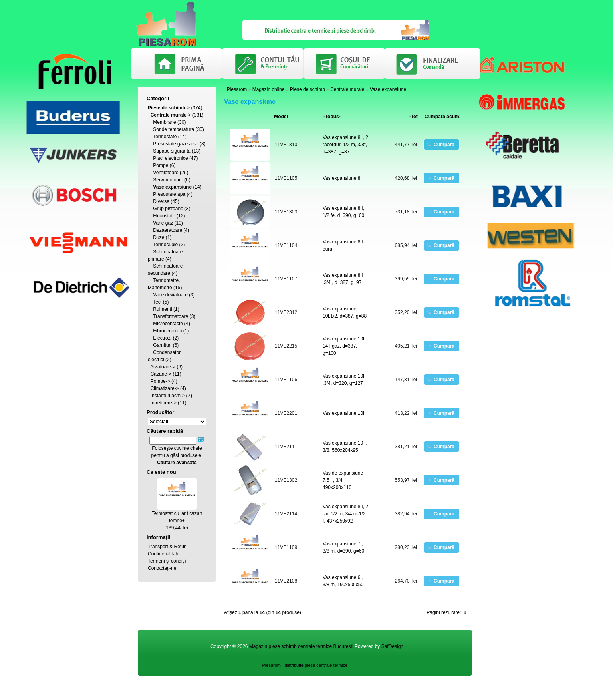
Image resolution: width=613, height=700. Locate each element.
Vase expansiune (388, 89)
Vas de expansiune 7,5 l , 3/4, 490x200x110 (343, 480)
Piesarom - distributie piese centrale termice (305, 665)
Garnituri (162, 345)
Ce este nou (161, 472)
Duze (159, 237)
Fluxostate (164, 216)
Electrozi (162, 338)
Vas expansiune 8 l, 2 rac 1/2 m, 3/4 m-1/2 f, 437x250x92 (345, 514)
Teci (157, 302)
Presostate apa (169, 194)
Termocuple (165, 245)
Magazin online (269, 89)
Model (281, 117)
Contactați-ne (162, 568)
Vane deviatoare (170, 295)
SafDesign (392, 646)
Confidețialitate (164, 554)
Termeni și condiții (167, 561)
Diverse (161, 201)
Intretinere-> (164, 403)
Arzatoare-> (163, 367)
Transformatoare (171, 316)
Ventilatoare (166, 173)
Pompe (161, 165)
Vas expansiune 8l (342, 178)
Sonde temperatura (174, 129)
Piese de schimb (307, 89)
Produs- (331, 117)
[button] (441, 145)
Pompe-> (160, 381)
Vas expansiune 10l (343, 413)
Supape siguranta (172, 151)
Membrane (164, 122)
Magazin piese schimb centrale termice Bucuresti (301, 646)
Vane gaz (163, 223)
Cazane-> (161, 374)
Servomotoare (168, 180)
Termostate (165, 137)
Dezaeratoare (168, 230)
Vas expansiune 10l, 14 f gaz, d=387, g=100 (344, 346)
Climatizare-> (165, 388)
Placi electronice (170, 158)
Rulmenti (162, 309)
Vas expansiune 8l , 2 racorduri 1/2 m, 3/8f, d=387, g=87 (345, 145)
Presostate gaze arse (176, 144)
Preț (413, 117)
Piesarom (237, 89)
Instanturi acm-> (168, 396)
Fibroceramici (167, 331)
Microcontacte (168, 324)
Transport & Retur (167, 547)
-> (169, 108)
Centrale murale (347, 89)
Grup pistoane (168, 209)
